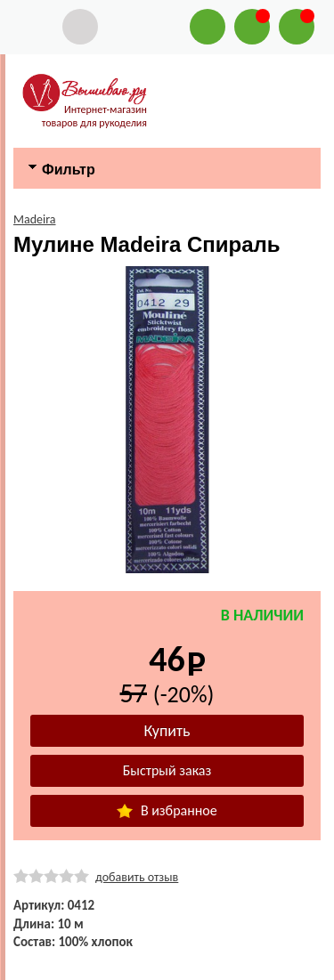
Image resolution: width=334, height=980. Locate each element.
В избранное (167, 810)
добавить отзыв (137, 877)
